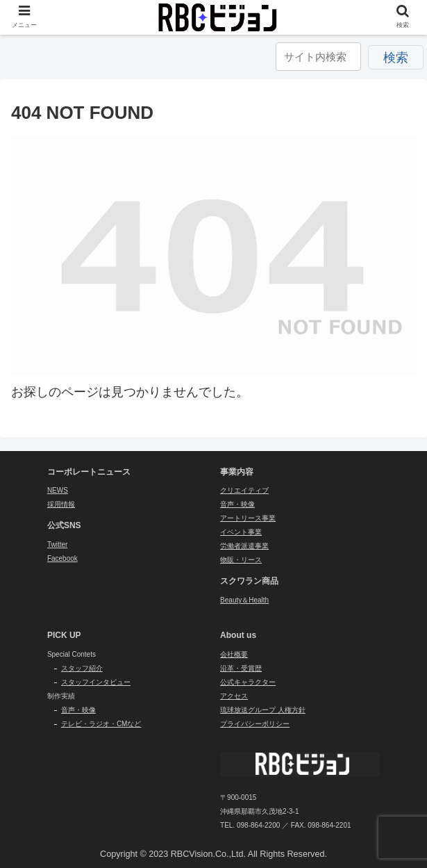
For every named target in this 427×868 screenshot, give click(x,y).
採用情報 (61, 504)
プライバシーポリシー (255, 724)
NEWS (58, 490)
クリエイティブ (244, 490)
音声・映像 (237, 504)
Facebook (62, 558)
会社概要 (234, 654)
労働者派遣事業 (244, 546)
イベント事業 (241, 532)
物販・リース (241, 560)
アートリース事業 (248, 518)
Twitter (57, 544)
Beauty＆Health (244, 600)
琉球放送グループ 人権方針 (263, 710)
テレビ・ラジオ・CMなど (101, 724)
